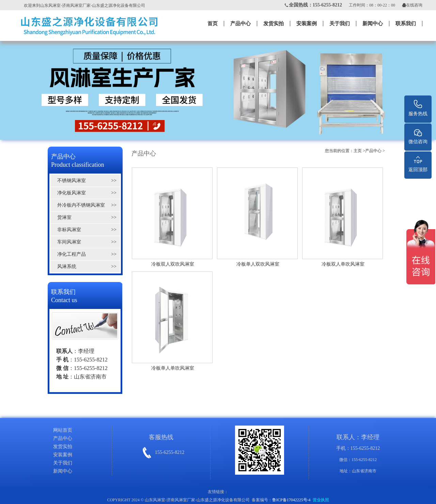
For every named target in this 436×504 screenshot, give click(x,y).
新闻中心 (373, 24)
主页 (358, 151)
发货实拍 (274, 24)
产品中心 (240, 24)
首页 (213, 24)
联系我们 (406, 24)
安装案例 (307, 24)
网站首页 (63, 430)
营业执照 (321, 500)
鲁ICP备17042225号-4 (291, 500)
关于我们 (340, 24)
